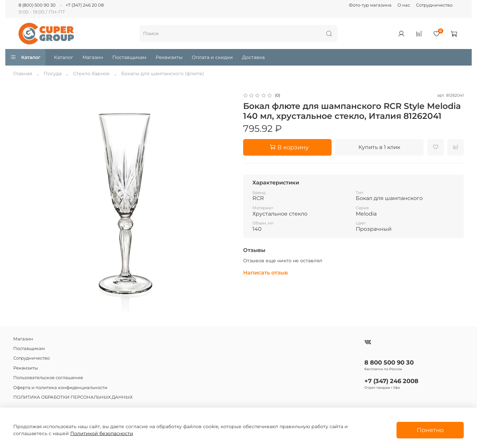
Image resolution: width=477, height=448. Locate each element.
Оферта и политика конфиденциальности (60, 388)
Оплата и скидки (212, 57)
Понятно (430, 430)
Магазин (93, 57)
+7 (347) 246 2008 (391, 381)
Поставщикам (129, 57)
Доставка (253, 57)
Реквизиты (169, 57)
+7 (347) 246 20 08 (85, 5)
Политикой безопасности (102, 433)
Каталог (25, 57)
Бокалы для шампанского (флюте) (163, 74)
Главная (23, 74)
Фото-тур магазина (370, 5)
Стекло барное (91, 74)
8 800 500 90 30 (389, 362)
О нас (404, 5)
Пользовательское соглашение (48, 378)
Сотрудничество (434, 5)
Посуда (53, 74)
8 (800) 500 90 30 (37, 5)
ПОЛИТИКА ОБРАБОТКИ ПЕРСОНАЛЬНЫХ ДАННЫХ (73, 397)
